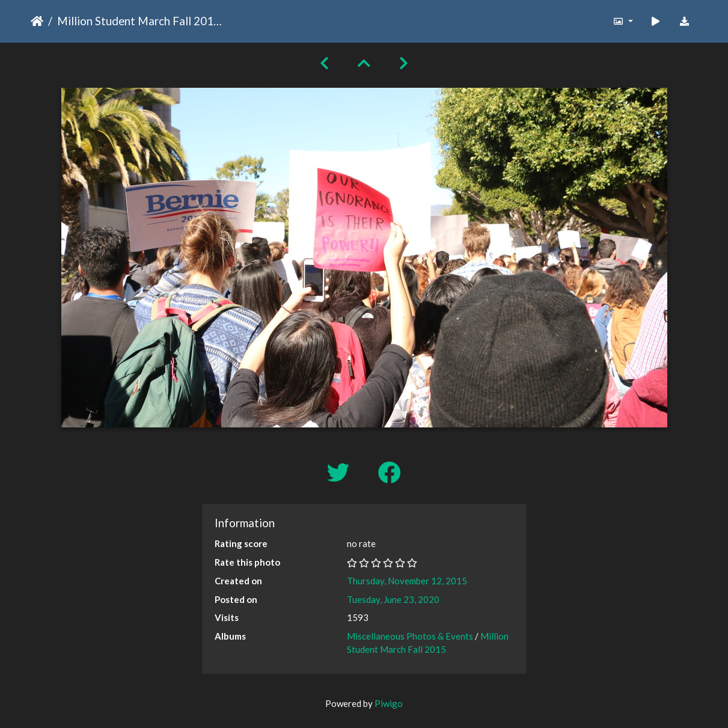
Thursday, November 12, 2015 (407, 581)
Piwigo (389, 703)
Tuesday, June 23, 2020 (393, 599)
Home (37, 21)
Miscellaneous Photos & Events (410, 636)
